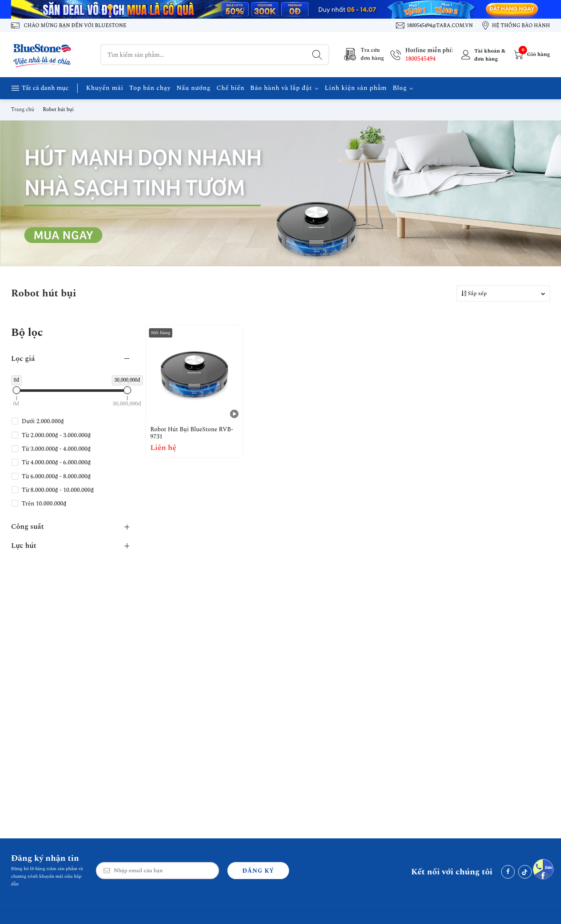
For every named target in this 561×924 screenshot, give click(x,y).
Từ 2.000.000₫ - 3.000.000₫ (56, 435)
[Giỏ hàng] (531, 55)
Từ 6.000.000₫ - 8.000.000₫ (56, 477)
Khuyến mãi (105, 88)
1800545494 (421, 59)
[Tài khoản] (482, 55)
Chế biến (230, 88)
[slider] (17, 390)
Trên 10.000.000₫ (44, 504)
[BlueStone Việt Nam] (43, 55)
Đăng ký (258, 871)
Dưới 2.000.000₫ (43, 422)
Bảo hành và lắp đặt (285, 88)
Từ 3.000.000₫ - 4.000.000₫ (56, 449)
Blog (403, 88)
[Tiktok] (525, 872)
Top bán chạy (150, 88)
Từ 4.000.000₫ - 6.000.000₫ (56, 463)
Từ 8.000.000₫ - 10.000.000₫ (58, 490)
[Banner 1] (280, 9)
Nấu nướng (194, 88)
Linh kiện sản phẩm (356, 88)
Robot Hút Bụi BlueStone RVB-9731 (192, 433)
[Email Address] (157, 871)
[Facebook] (508, 872)
